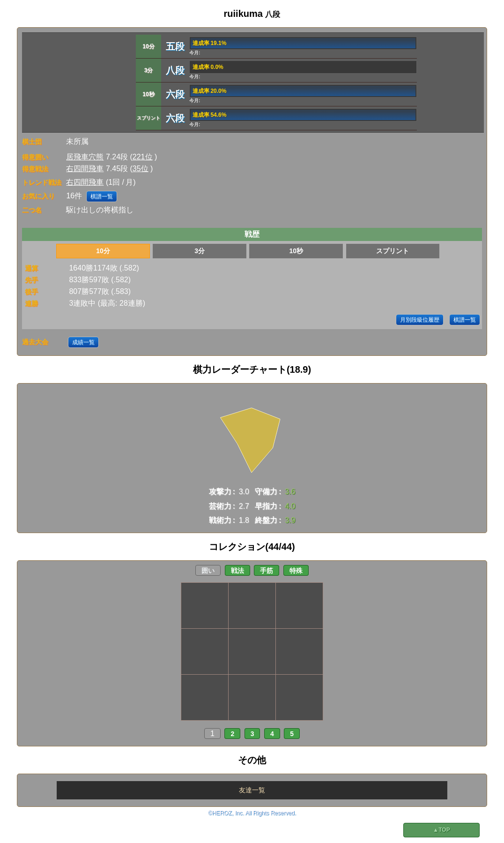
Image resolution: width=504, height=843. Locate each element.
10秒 (296, 251)
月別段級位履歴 (420, 320)
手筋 (267, 571)
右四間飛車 (85, 169)
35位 (141, 169)
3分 (200, 251)
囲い (208, 571)
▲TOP (441, 830)
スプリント (393, 251)
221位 (143, 157)
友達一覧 (252, 790)
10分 (103, 251)
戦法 (237, 571)
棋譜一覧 (102, 196)
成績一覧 (83, 342)
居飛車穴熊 (85, 157)
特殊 (296, 571)
